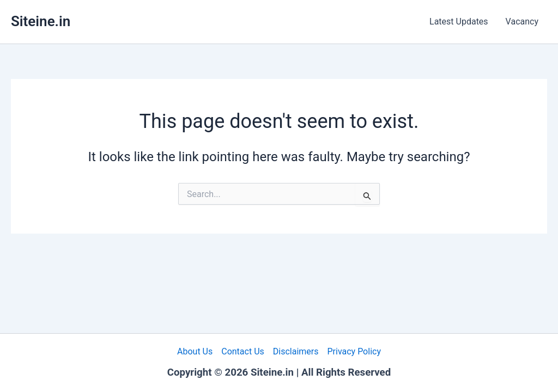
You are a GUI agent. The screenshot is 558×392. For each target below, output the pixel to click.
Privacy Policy (354, 351)
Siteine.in (41, 21)
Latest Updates (459, 22)
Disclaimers (296, 351)
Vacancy (522, 22)
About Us (195, 351)
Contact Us (243, 351)
